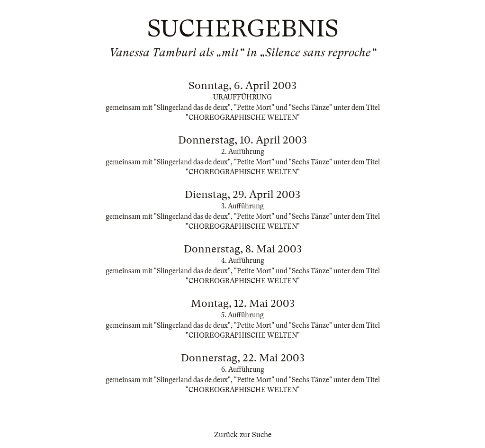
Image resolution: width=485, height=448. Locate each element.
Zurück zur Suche (243, 435)
